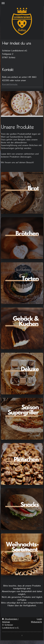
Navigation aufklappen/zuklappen (22, 3)
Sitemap (6, 622)
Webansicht (36, 622)
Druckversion (10, 619)
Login (39, 619)
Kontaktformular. (10, 84)
